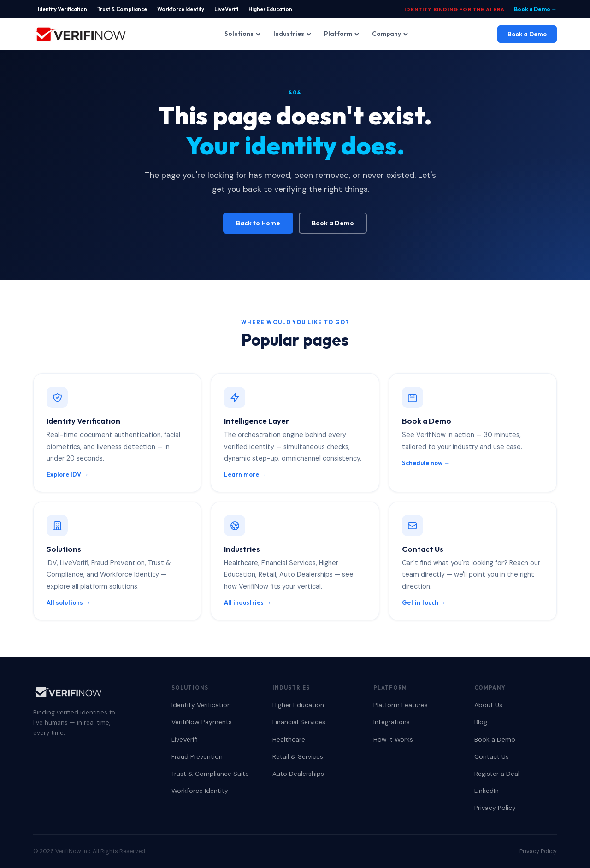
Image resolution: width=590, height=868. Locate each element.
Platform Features (401, 705)
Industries (292, 34)
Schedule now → (426, 463)
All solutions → (68, 602)
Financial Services (299, 722)
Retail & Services (298, 756)
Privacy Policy (495, 808)
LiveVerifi (226, 9)
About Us (488, 705)
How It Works (393, 739)
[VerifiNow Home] (81, 34)
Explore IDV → (68, 474)
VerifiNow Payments (202, 722)
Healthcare (289, 739)
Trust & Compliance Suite (210, 774)
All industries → (248, 602)
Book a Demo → (535, 9)
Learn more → (245, 474)
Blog (481, 722)
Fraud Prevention (197, 756)
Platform (342, 34)
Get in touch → (424, 602)
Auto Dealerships (298, 774)
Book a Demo (527, 34)
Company (390, 34)
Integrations (392, 722)
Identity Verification (62, 9)
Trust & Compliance (122, 9)
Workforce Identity (181, 9)
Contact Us (492, 756)
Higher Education (270, 9)
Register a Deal (497, 774)
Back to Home (258, 223)
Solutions (242, 34)
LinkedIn (487, 791)
